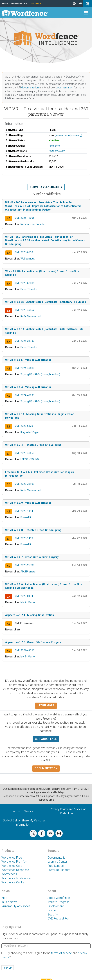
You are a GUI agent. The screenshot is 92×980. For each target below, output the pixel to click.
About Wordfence (59, 898)
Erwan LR (26, 517)
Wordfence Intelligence (16, 878)
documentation (30, 88)
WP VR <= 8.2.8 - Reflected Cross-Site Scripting (33, 530)
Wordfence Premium (14, 862)
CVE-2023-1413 (24, 538)
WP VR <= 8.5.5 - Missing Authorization (28, 360)
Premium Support (59, 870)
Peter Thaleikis (29, 289)
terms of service (61, 953)
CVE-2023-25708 (25, 565)
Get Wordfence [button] (46, 739)
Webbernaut (28, 259)
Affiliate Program (58, 902)
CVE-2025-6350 (24, 252)
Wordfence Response (15, 870)
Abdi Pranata (28, 572)
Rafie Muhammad (31, 316)
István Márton (28, 602)
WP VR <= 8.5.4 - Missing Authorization (28, 387)
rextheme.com (57, 151)
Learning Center (57, 862)
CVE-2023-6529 (24, 426)
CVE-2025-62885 (25, 283)
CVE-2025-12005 (25, 218)
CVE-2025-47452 (25, 310)
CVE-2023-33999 (25, 484)
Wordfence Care (12, 866)
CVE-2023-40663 (25, 453)
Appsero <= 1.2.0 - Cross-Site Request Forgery (33, 642)
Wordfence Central (13, 882)
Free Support (56, 866)
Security (53, 914)
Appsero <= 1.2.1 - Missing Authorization (30, 615)
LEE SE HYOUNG (30, 459)
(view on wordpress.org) (68, 135)
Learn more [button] (46, 706)
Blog (4, 898)
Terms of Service (23, 811)
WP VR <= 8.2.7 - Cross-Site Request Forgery (32, 557)
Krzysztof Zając (30, 432)
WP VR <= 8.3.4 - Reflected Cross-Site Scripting (33, 445)
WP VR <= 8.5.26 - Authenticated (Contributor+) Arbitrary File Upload (46, 302)
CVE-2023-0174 (24, 596)
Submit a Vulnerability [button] (46, 187)
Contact (53, 910)
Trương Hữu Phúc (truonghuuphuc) (40, 374)
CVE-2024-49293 (25, 395)
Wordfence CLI (11, 874)
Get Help (36, 4)
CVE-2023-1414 (24, 511)
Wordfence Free (12, 858)
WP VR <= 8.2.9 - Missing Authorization (28, 503)
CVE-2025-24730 (25, 341)
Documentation (57, 858)
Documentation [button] (46, 768)
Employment (56, 906)
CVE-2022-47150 (25, 650)
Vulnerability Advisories (16, 906)
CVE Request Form (60, 918)
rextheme (54, 146)
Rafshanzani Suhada (32, 224)
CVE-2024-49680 (25, 368)
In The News (9, 902)
